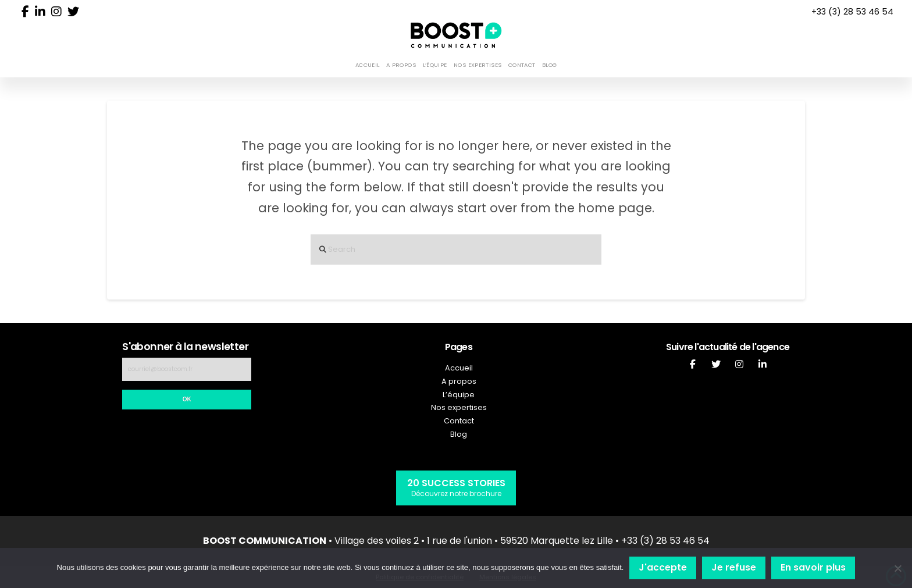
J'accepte (663, 567)
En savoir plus (813, 567)
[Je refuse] (897, 568)
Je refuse (734, 567)
